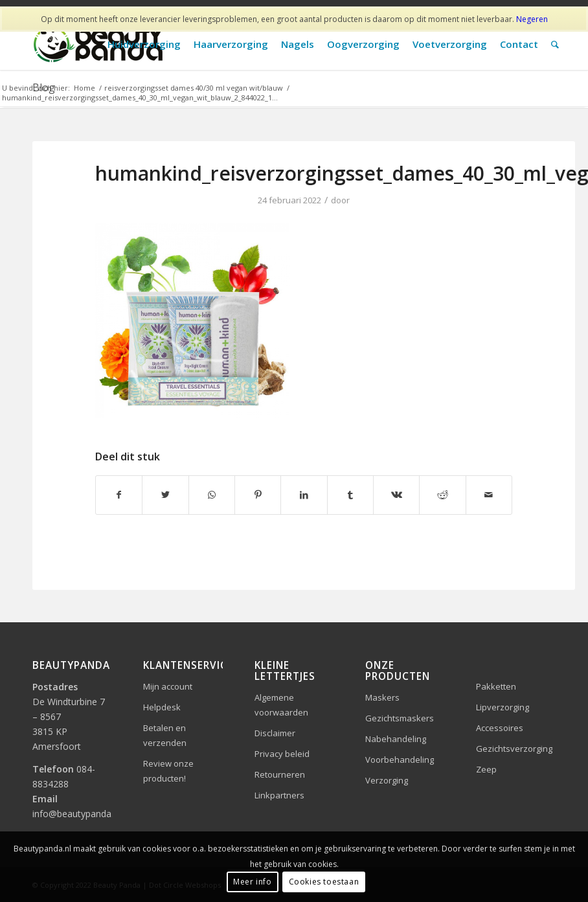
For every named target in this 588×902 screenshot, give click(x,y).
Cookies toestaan (324, 882)
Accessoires (500, 728)
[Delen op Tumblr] (350, 495)
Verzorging (387, 780)
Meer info (252, 882)
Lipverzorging (503, 707)
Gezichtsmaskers (400, 718)
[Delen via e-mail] (489, 495)
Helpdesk (162, 707)
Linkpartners (279, 795)
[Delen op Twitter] (165, 495)
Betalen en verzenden (165, 735)
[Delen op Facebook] (119, 495)
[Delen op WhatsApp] (212, 495)
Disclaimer (275, 733)
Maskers (382, 697)
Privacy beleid (282, 754)
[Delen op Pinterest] (258, 495)
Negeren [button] (532, 19)
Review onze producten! (168, 771)
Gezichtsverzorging (514, 749)
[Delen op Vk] (396, 495)
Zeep (486, 769)
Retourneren (280, 774)
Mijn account (168, 686)
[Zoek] (555, 44)
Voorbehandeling (400, 760)
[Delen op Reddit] (442, 495)
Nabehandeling (396, 739)
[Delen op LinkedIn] (304, 495)
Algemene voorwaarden (281, 705)
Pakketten (496, 686)
